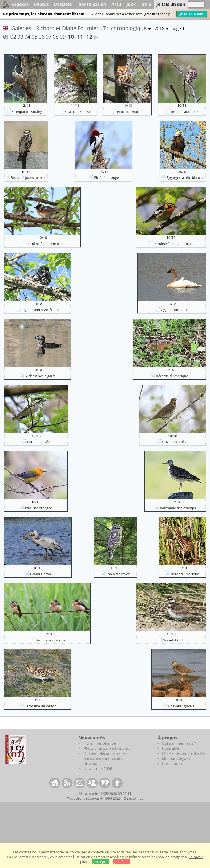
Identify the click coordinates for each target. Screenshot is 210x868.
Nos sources (172, 764)
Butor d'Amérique (185, 574)
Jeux (131, 4)
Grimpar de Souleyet (28, 112)
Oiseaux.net (133, 798)
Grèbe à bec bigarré (40, 376)
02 (13, 36)
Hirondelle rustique (50, 640)
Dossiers (63, 4)
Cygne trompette (174, 310)
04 (27, 36)
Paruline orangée (39, 508)
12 (89, 36)
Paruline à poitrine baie (45, 244)
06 (42, 36)
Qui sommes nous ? (179, 743)
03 (20, 36)
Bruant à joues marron (29, 177)
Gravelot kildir (174, 640)
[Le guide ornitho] (16, 749)
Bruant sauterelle (185, 112)
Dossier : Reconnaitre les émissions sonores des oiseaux (105, 758)
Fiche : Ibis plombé (100, 743)
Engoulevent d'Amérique (40, 310)
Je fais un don (192, 14)
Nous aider (171, 748)
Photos (41, 4)
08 (56, 36)
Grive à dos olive (175, 442)
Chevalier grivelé (181, 706)
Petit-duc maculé (130, 112)
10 (71, 36)
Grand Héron (41, 574)
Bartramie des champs (178, 508)
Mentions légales (176, 758)
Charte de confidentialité (183, 753)
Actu (116, 4)
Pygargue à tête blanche (185, 177)
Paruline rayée (39, 442)
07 (49, 36)
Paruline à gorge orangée (174, 244)
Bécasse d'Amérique (172, 376)
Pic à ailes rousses (78, 112)
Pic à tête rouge (106, 177)
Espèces (20, 4)
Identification (92, 4)
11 (80, 36)
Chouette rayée (118, 574)
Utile (146, 4)
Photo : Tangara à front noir (108, 748)
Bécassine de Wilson (40, 706)
